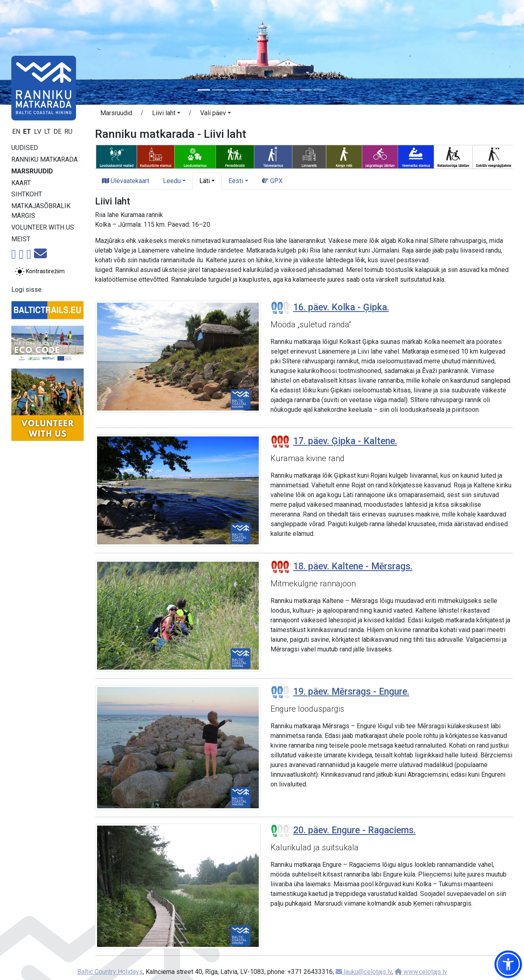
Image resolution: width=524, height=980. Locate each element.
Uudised (25, 148)
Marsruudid (32, 171)
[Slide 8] (306, 90)
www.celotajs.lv (421, 972)
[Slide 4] (247, 90)
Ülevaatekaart (126, 181)
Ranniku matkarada (44, 159)
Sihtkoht (27, 194)
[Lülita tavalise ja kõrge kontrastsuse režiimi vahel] (40, 272)
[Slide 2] (218, 90)
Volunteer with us (43, 227)
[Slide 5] (262, 90)
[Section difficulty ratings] (280, 308)
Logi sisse (26, 290)
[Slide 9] (320, 90)
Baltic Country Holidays (110, 972)
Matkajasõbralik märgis (41, 211)
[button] (166, 114)
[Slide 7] (291, 90)
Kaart (21, 183)
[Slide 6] (277, 90)
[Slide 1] (204, 90)
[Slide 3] (233, 90)
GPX (272, 181)
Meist (21, 239)
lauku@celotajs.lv (364, 972)
